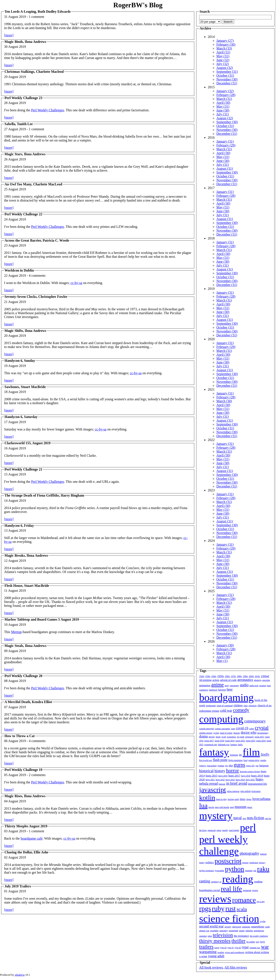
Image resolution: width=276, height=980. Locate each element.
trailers (206, 947)
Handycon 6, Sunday (20, 361)
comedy (241, 710)
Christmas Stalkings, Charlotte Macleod (34, 72)
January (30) (225, 645)
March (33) (224, 48)
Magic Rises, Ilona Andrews (25, 796)
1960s (227, 676)
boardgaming (226, 697)
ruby (218, 909)
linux (243, 799)
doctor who (248, 732)
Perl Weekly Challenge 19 (23, 770)
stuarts (242, 931)
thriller (238, 941)
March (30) (224, 401)
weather (221, 952)
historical (206, 771)
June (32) (223, 60)
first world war (205, 760)
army (227, 686)
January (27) (225, 41)
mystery (216, 816)
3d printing (205, 680)
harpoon (264, 765)
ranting (205, 881)
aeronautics (245, 680)
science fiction (229, 919)
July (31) (223, 114)
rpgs (205, 909)
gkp (231, 765)
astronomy (234, 686)
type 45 (238, 948)
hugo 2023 (230, 780)
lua (203, 806)
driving (212, 737)
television (223, 935)
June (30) (223, 110)
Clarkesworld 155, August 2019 (27, 443)
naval (238, 818)
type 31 (231, 948)
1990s (245, 676)
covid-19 (242, 728)
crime (252, 729)
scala (242, 909)
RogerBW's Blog (138, 5)
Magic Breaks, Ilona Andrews (26, 555)
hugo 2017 (234, 776)
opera (219, 830)
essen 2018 (219, 741)
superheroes (259, 931)
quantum (249, 871)
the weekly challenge (259, 936)
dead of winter (226, 733)
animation (205, 685)
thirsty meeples (215, 941)
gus (257, 766)
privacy (262, 863)
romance (244, 900)
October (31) (225, 75)
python (235, 869)
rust (231, 909)
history (220, 771)
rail (255, 871)
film (251, 752)
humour (222, 784)
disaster (237, 733)
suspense (203, 936)
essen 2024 (261, 741)
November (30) (227, 79)
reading (238, 879)
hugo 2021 (210, 780)
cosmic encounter (222, 729)
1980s (239, 676)
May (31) (223, 56)
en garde (241, 737)
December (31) (227, 83)
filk (240, 755)
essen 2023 (251, 741)
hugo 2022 (220, 780)
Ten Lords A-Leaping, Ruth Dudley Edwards (38, 12)
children (238, 705)
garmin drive (254, 760)
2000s (251, 676)
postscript (228, 861)
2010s (257, 676)
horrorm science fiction (250, 771)
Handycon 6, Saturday (21, 417)
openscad (212, 830)
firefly (265, 754)
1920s (202, 676)
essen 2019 (230, 741)
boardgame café (32, 838)
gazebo (263, 760)
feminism (234, 755)
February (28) (226, 95)
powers (245, 863)
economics (232, 737)
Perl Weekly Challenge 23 (23, 98)
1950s (221, 676)
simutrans (246, 927)
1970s (233, 676)
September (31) (227, 72)
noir (244, 818)
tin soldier (251, 942)
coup (233, 729)
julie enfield (245, 791)
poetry (202, 863)
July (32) (223, 64)
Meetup (16, 632)
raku (263, 869)
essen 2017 (209, 741)
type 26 (223, 948)
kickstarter (256, 791)
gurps (240, 765)
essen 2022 (240, 741)
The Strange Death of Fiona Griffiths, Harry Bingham (44, 495)
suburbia (249, 931)
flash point (220, 760)
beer (230, 689)
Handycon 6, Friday (19, 526)
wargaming (208, 952)
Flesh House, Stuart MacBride (27, 586)
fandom (234, 745)
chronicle (252, 706)
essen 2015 (259, 737)
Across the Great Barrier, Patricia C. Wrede (37, 240)
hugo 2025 (250, 780)
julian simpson (233, 791)
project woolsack (206, 871)
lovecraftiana (261, 799)
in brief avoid (237, 783)
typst (245, 947)
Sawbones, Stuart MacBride (25, 387)
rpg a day (261, 902)
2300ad (265, 676)
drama (203, 736)
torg (258, 942)
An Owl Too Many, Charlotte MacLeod (33, 184)
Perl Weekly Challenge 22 (23, 214)
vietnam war (255, 948)
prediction (254, 863)
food (245, 760)
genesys (203, 766)
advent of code (228, 680)
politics (210, 862)
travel (217, 948)
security (228, 927)
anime (218, 685)
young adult (216, 956)
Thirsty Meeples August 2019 (26, 826)
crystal (262, 728)
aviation (263, 686)
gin (226, 766)
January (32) (225, 91)
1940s (214, 676)
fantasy (214, 752)
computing (221, 719)
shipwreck (236, 927)
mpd (232, 807)
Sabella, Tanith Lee (19, 124)
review (255, 890)
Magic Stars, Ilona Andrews (25, 154)
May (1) (222, 661)
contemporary (255, 721)
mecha (211, 807)
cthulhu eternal (206, 733)
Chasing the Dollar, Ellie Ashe (26, 852)
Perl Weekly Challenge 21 (23, 469)
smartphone (258, 926)
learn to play (222, 799)
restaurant (247, 890)
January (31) (225, 141)
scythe (263, 921)
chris (246, 706)
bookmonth (211, 706)
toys (263, 942)
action (216, 680)
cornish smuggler (207, 729)
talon (210, 936)
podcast (263, 854)
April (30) (223, 103)
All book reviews (211, 967)
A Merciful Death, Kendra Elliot (28, 702)
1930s (208, 676)
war (265, 947)
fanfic (240, 745)
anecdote (266, 680)
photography (249, 853)
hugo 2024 (240, 780)
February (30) (226, 44)
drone (218, 737)
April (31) (223, 52)
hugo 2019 (257, 776)
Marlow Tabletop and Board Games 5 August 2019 (42, 619)
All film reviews (236, 967)
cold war (226, 711)
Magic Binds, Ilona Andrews (25, 42)
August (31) (225, 169)
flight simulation (235, 760)
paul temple (234, 830)
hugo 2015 (212, 776)
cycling (216, 733)
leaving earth (233, 799)
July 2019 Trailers (18, 886)
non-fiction (256, 818)
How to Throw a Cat (20, 736)
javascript (212, 790)
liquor (249, 799)
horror (233, 770)
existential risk (211, 745)
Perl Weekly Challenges (48, 110)
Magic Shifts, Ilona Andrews (25, 331)
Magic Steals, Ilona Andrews (25, 646)
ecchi (224, 737)
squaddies (214, 931)
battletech (213, 690)
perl (248, 827)
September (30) (227, 122)
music (250, 807)
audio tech (254, 686)
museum (240, 807)
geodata (221, 766)
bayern (222, 690)
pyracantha (219, 871)
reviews (215, 899)
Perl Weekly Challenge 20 (23, 676)
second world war (211, 926)
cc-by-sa (76, 283)
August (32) (225, 68)
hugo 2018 (246, 776)
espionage (250, 737)
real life (231, 889)
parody (225, 830)
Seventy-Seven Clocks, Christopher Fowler (36, 297)
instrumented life (257, 784)
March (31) (224, 99)
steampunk (233, 931)
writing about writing (257, 952)
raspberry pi (216, 882)
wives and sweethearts (235, 952)
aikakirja (258, 680)
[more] (9, 35)
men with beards (222, 807)
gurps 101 (250, 766)
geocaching (212, 766)
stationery (224, 931)
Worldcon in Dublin (19, 270)
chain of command (225, 706)
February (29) (226, 145)
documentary (263, 733)
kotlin (207, 798)
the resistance (241, 936)
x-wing (203, 956)
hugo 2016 (223, 776)
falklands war (224, 745)
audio (244, 685)
